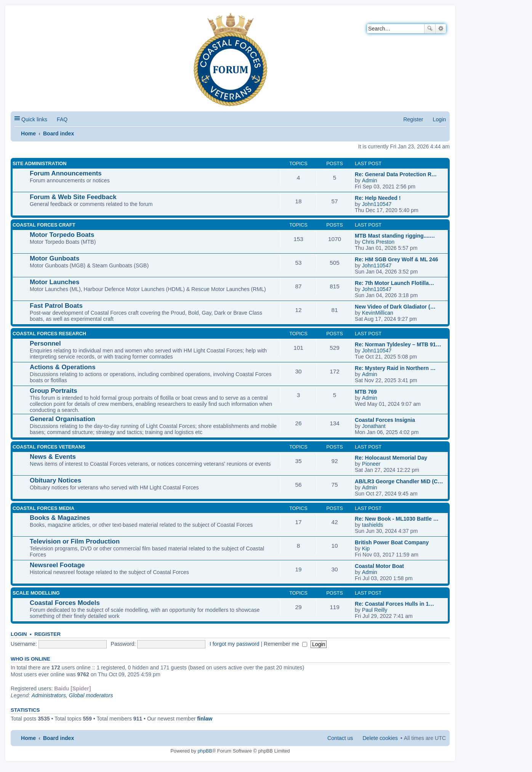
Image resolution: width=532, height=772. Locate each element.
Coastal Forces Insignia (385, 420)
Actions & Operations (63, 367)
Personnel (45, 343)
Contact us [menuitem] (340, 738)
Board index (58, 133)
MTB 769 (366, 392)
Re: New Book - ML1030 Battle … (397, 519)
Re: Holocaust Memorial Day (391, 458)
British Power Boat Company (392, 542)
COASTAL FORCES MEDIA (43, 508)
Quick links (34, 119)
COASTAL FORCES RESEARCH (49, 334)
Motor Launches (54, 282)
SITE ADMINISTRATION (39, 163)
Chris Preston (378, 242)
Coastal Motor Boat (379, 566)
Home (28, 133)
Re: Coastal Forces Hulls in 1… (394, 604)
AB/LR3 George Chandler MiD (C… (399, 481)
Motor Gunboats (54, 258)
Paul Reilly (375, 610)
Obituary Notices (55, 480)
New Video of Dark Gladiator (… (395, 307)
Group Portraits (54, 391)
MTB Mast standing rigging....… (395, 236)
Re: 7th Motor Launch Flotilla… (394, 283)
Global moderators (91, 695)
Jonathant (374, 426)
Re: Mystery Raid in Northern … (395, 368)
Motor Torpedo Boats (62, 235)
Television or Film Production (75, 541)
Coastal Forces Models (65, 603)
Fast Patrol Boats (56, 306)
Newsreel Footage (57, 565)
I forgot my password (235, 644)
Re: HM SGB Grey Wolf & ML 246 (397, 259)
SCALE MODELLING (36, 593)
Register (47, 634)
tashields (373, 525)
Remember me (285, 644)
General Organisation (62, 419)
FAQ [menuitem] (62, 119)
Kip (366, 548)
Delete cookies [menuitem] (380, 738)
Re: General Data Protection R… (396, 174)
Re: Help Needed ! (378, 198)
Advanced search (441, 29)
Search (430, 29)
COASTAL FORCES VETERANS (49, 447)
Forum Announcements (66, 173)
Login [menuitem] (439, 119)
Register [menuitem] (413, 119)
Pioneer (371, 464)
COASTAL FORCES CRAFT (44, 225)
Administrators (49, 695)
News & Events (53, 457)
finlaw (205, 719)
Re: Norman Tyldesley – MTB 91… (398, 344)
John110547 (377, 204)
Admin (370, 180)
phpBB (205, 751)
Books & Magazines (60, 518)
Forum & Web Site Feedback (73, 197)
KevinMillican (378, 313)
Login (19, 634)
